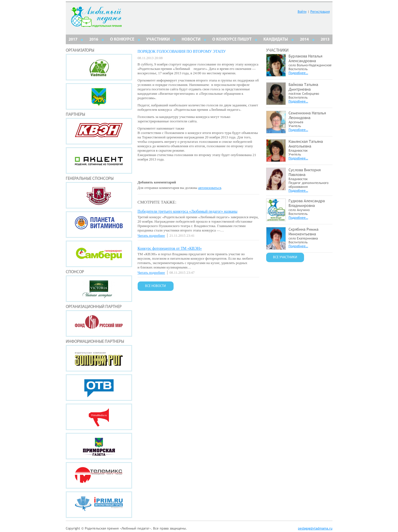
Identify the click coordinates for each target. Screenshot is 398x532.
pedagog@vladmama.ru (315, 528)
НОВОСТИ (191, 40)
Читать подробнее (151, 235)
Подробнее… (298, 73)
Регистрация (320, 12)
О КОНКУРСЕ (122, 40)
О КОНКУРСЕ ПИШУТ (232, 40)
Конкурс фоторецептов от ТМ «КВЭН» (170, 248)
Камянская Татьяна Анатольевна (306, 144)
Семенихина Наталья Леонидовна (307, 115)
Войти (302, 12)
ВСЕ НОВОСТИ (155, 286)
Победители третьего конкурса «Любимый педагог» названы (188, 211)
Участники (158, 40)
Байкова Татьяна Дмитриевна (303, 87)
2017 (73, 40)
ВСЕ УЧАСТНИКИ (285, 257)
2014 (304, 40)
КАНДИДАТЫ (276, 40)
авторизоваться (210, 188)
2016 (94, 40)
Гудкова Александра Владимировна (307, 203)
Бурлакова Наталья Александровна (305, 58)
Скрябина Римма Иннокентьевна (303, 232)
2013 (325, 40)
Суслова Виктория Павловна (305, 172)
